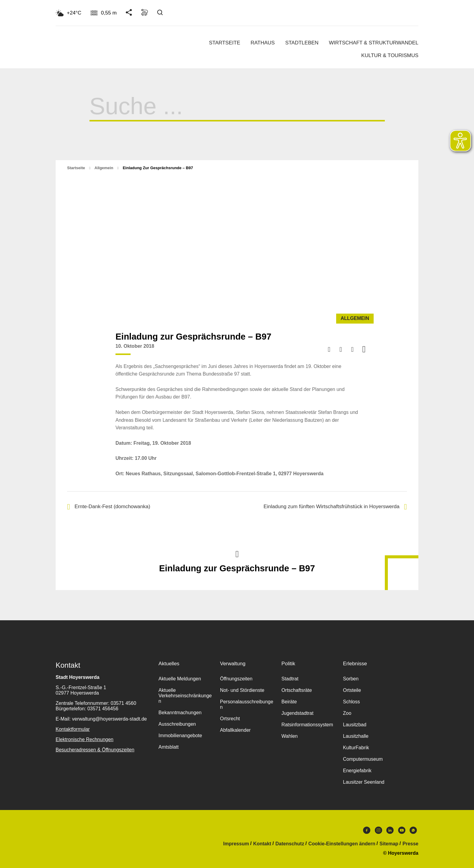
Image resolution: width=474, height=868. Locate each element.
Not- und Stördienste (242, 690)
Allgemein (104, 168)
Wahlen (290, 736)
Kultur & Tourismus (390, 55)
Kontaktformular (73, 729)
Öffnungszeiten (236, 679)
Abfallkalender (235, 730)
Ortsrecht (230, 719)
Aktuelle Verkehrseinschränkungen (185, 696)
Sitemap (389, 844)
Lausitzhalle (356, 736)
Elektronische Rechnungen (84, 739)
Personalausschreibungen (247, 704)
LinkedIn (390, 830)
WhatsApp (413, 830)
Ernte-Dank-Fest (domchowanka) (109, 507)
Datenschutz (290, 844)
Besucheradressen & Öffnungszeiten (95, 750)
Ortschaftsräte (297, 690)
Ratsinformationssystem (307, 725)
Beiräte (289, 702)
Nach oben (237, 553)
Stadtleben (302, 43)
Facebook (367, 830)
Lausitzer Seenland (364, 782)
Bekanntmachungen (180, 713)
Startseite (224, 43)
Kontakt (262, 844)
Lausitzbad (354, 725)
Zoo (347, 713)
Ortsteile (352, 690)
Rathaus (263, 43)
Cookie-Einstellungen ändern (342, 844)
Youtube (402, 830)
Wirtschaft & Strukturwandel (374, 43)
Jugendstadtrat (297, 713)
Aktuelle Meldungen (180, 679)
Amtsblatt (169, 747)
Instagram (378, 830)
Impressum (236, 844)
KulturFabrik (356, 748)
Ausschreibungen (177, 724)
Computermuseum (363, 759)
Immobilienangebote (180, 736)
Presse (411, 844)
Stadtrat (290, 679)
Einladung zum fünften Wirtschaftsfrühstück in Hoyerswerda (335, 507)
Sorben (351, 679)
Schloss (351, 702)
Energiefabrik (357, 771)
